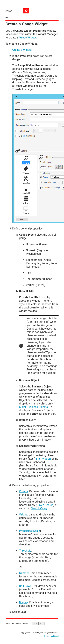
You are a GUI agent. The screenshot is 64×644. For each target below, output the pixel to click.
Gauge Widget (27, 38)
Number (24, 573)
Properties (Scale (30, 531)
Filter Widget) (43, 459)
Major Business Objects (33, 407)
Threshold (25, 551)
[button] (26, 11)
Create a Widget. (22, 50)
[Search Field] (16, 11)
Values (23, 515)
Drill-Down (25, 586)
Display (24, 602)
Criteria (23, 491)
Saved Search (45, 505)
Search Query (39, 508)
